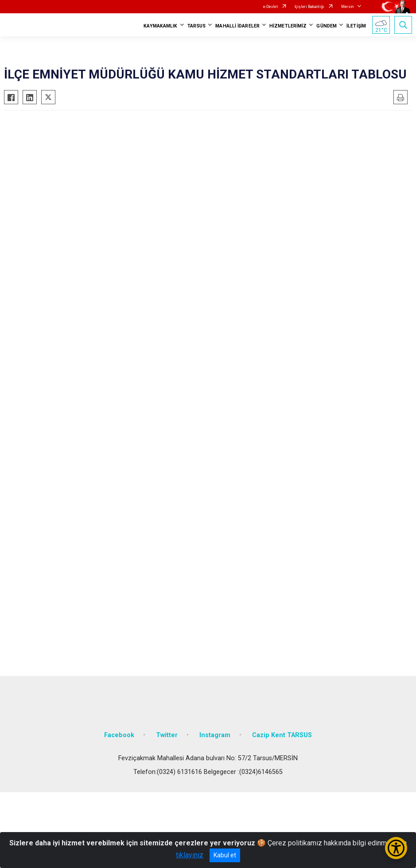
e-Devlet (270, 7)
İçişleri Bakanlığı (309, 7)
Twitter (167, 735)
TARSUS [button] (197, 26)
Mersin (347, 7)
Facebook (119, 735)
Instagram (215, 735)
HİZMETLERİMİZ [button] (288, 26)
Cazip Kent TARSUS (282, 735)
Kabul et (225, 855)
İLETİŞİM (356, 26)
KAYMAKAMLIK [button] (160, 26)
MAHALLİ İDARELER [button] (237, 26)
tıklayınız (190, 855)
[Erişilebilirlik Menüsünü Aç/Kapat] (396, 848)
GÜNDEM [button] (327, 26)
